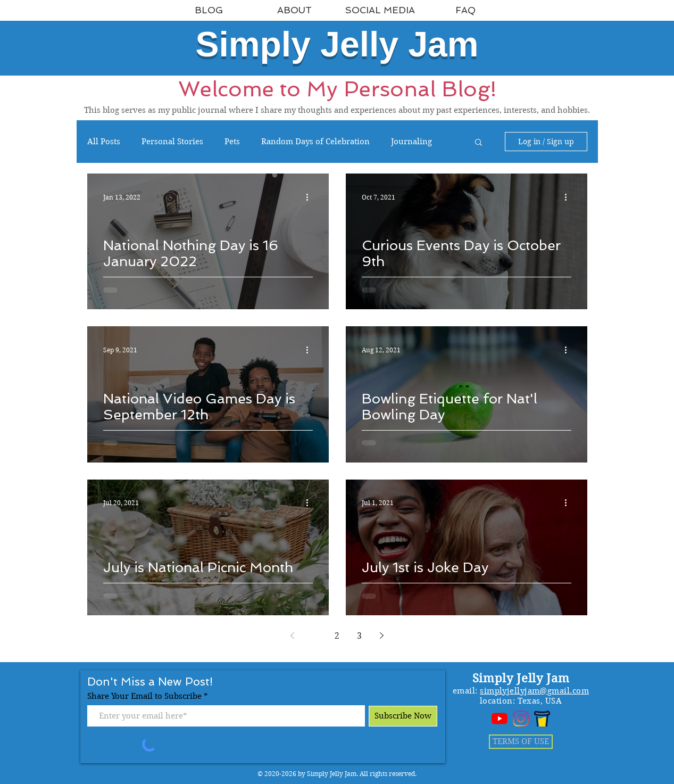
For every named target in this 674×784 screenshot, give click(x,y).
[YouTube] (500, 719)
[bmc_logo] (542, 719)
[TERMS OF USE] (521, 742)
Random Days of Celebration (315, 142)
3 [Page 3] (359, 636)
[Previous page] (293, 636)
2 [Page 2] (337, 636)
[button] (479, 143)
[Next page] (382, 636)
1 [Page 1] (315, 636)
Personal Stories (172, 142)
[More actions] (311, 197)
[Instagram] (521, 719)
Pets (232, 142)
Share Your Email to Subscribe (144, 696)
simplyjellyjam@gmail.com (534, 691)
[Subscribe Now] (403, 716)
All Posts (104, 142)
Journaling (411, 142)
